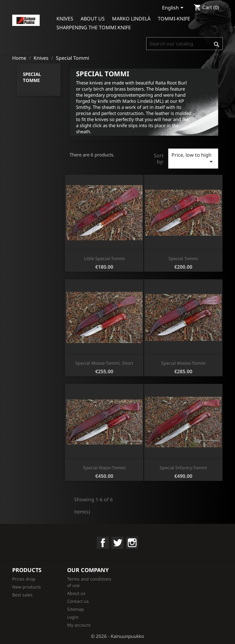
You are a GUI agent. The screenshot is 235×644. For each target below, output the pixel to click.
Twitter (117, 543)
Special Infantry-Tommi (183, 468)
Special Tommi (32, 77)
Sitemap (76, 609)
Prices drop (24, 579)
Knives (65, 19)
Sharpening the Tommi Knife (94, 27)
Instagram (132, 543)
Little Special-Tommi (104, 258)
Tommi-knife (174, 19)
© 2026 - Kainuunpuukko (117, 636)
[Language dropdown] (174, 8)
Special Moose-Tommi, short (104, 363)
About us (93, 19)
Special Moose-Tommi (183, 363)
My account (79, 625)
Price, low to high (193, 158)
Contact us (78, 601)
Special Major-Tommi (104, 468)
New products (27, 587)
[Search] (184, 44)
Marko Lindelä (131, 19)
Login (73, 617)
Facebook (103, 543)
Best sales (22, 595)
